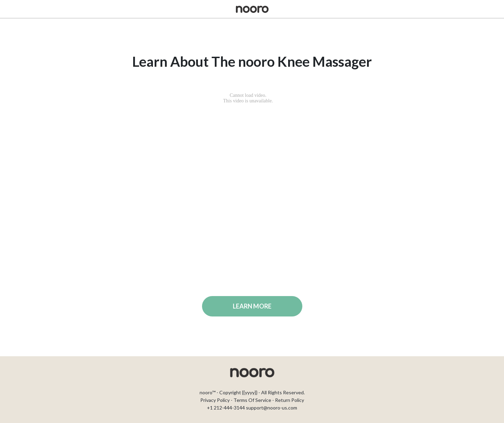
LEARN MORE (252, 306)
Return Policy (290, 400)
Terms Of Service (252, 400)
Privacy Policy (215, 400)
